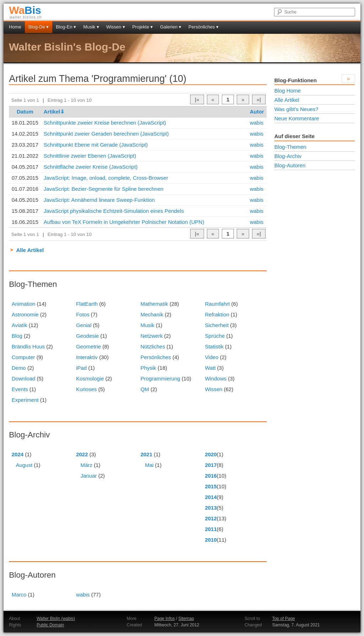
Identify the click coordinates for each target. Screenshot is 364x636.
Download (24, 379)
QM (145, 389)
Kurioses (86, 389)
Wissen (213, 389)
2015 (211, 486)
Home (15, 27)
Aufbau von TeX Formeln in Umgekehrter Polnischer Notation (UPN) (124, 222)
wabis (257, 123)
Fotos (83, 314)
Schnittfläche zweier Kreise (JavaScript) (91, 167)
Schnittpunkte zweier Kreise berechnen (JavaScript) (105, 123)
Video (212, 357)
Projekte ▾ (143, 27)
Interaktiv (87, 357)
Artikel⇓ (54, 112)
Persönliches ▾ (204, 27)
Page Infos (164, 619)
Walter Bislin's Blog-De (67, 47)
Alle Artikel (30, 250)
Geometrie (89, 346)
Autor (257, 112)
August (24, 465)
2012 (211, 518)
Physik (148, 368)
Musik (147, 325)
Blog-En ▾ (66, 27)
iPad (81, 368)
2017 (211, 465)
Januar (89, 476)
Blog (17, 336)
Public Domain (50, 625)
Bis (25, 10)
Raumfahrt (217, 304)
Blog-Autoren (290, 165)
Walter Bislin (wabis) (56, 619)
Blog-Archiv (288, 156)
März (86, 465)
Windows (216, 379)
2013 (211, 508)
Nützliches (153, 346)
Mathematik (154, 304)
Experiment (25, 400)
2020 (211, 454)
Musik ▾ (91, 27)
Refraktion (217, 314)
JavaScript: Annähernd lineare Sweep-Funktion (99, 200)
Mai (149, 465)
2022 (82, 454)
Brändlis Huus (28, 346)
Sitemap (186, 619)
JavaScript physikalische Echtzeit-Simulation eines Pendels (114, 211)
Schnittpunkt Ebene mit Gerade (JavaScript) (96, 145)
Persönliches (156, 357)
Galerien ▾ (171, 27)
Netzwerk (152, 336)
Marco (19, 595)
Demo (19, 368)
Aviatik (20, 325)
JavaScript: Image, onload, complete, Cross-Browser (106, 178)
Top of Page (284, 619)
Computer (23, 357)
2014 (211, 497)
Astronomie (25, 314)
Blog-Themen (290, 147)
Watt (210, 368)
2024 (18, 454)
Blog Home (288, 91)
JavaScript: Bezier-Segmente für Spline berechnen (104, 189)
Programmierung (160, 379)
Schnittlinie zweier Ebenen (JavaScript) (90, 156)
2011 (211, 529)
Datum (25, 112)
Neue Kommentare (297, 118)
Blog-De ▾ (39, 27)
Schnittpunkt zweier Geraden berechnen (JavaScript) (106, 134)
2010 (211, 540)
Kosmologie (90, 379)
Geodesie (87, 336)
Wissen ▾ (116, 27)
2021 (146, 454)
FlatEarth (87, 304)
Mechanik (152, 314)
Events (20, 389)
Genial (84, 325)
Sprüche (215, 336)
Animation (24, 304)
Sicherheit (217, 325)
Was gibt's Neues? (296, 109)
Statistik (214, 346)
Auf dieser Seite (295, 136)
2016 (211, 476)
